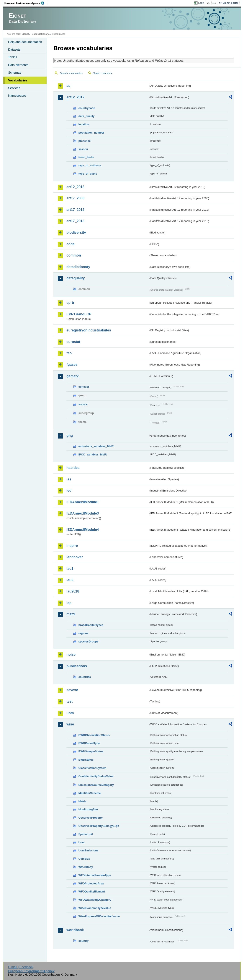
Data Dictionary (40, 34)
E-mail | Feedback (21, 967)
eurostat (73, 342)
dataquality (75, 278)
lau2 (70, 580)
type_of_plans (88, 174)
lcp (69, 603)
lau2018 (73, 591)
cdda (70, 244)
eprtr (70, 303)
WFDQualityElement (92, 891)
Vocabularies (18, 80)
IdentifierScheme (89, 793)
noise (71, 655)
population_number (91, 133)
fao (69, 353)
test (69, 701)
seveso (72, 690)
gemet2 (72, 376)
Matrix (82, 801)
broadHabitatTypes (91, 625)
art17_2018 (75, 221)
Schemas (15, 73)
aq (68, 86)
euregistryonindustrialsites (89, 330)
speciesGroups (88, 641)
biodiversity (76, 233)
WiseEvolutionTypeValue (95, 908)
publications (77, 666)
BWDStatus (86, 760)
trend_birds (86, 157)
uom (70, 713)
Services (14, 88)
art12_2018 (75, 187)
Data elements (18, 65)
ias (69, 479)
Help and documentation (25, 42)
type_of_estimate (90, 165)
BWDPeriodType (89, 743)
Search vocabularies (71, 73)
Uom (81, 842)
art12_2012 (75, 97)
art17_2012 (75, 210)
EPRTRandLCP (79, 314)
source (83, 404)
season (83, 149)
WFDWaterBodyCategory (95, 900)
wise (70, 724)
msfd (70, 614)
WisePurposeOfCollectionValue (99, 916)
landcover (75, 557)
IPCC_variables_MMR (93, 454)
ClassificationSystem (92, 768)
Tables (13, 57)
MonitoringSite (88, 809)
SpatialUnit (86, 834)
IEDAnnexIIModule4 (83, 530)
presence (84, 141)
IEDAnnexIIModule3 (83, 513)
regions (83, 633)
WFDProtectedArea (91, 883)
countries (85, 677)
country (83, 941)
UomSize (84, 859)
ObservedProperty (90, 818)
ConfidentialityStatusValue (96, 776)
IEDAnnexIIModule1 (83, 502)
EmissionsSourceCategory (96, 785)
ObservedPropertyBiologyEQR (98, 826)
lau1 (70, 569)
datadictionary (78, 267)
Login (201, 3)
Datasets (14, 50)
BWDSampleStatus (91, 751)
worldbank (75, 930)
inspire (72, 546)
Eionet (25, 34)
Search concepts (103, 73)
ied (69, 491)
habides (73, 468)
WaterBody (86, 867)
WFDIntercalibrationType (95, 875)
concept (84, 387)
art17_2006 (75, 198)
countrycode (87, 108)
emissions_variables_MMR (96, 446)
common (74, 255)
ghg (70, 436)
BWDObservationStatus (94, 735)
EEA (26, 3)
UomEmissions (88, 850)
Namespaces (17, 96)
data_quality (86, 116)
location (84, 124)
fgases (72, 365)
